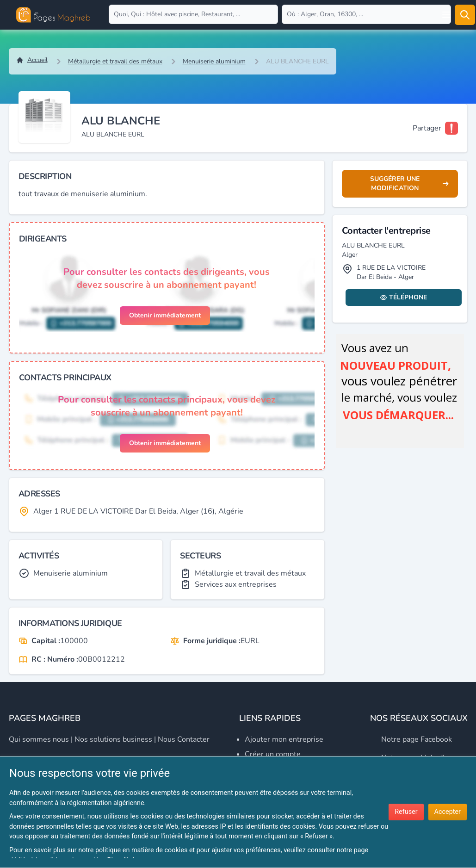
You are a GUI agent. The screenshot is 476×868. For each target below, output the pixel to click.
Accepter (448, 812)
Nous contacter (184, 739)
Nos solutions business (113, 739)
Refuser (406, 812)
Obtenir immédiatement (165, 315)
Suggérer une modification (409, 183)
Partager (427, 128)
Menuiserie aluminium (214, 61)
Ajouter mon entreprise (284, 739)
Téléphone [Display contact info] (403, 297)
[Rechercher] (465, 15)
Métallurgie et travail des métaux (115, 61)
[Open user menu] (446, 15)
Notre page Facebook (417, 739)
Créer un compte (273, 754)
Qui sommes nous (39, 739)
